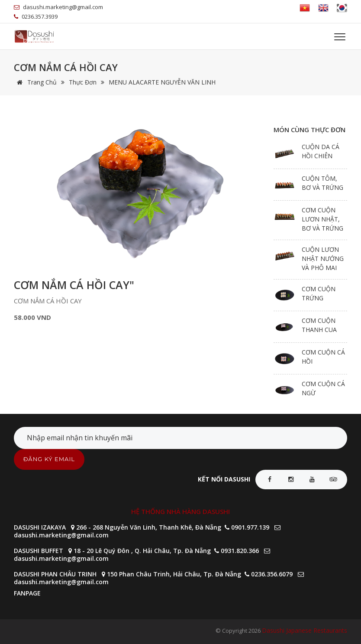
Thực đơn (83, 82)
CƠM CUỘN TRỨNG (319, 293)
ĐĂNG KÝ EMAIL (49, 459)
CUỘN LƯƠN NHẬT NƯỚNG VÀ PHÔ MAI (323, 259)
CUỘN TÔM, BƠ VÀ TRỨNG (322, 183)
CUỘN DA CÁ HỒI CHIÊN (321, 151)
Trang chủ (35, 82)
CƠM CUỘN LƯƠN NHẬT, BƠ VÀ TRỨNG (322, 219)
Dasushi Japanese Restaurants (305, 630)
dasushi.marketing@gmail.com (61, 535)
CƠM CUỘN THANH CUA (319, 325)
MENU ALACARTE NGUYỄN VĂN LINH (162, 82)
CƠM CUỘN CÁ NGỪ (323, 388)
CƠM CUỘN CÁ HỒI (323, 357)
